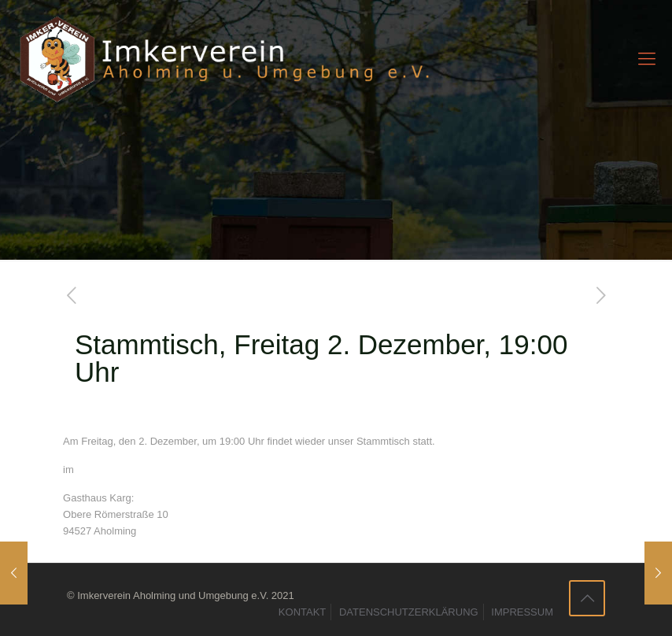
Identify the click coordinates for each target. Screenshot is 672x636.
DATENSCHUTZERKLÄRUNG (409, 612)
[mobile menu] (647, 59)
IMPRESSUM (522, 612)
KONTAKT (302, 612)
